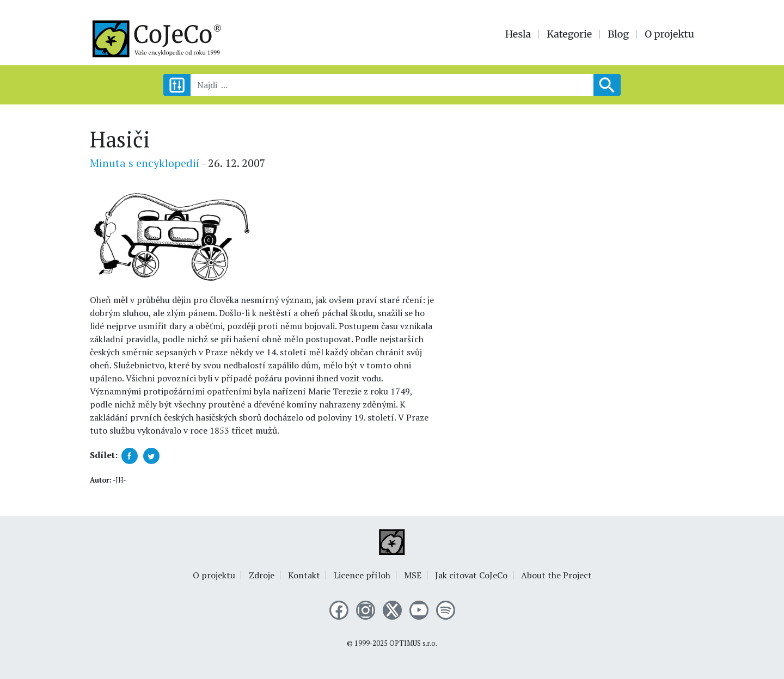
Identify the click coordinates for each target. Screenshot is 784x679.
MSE (413, 575)
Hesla (518, 34)
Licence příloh (362, 575)
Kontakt (304, 575)
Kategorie (569, 34)
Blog (618, 34)
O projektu (669, 34)
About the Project (556, 575)
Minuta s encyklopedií (145, 163)
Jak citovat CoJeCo (471, 575)
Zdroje (262, 575)
